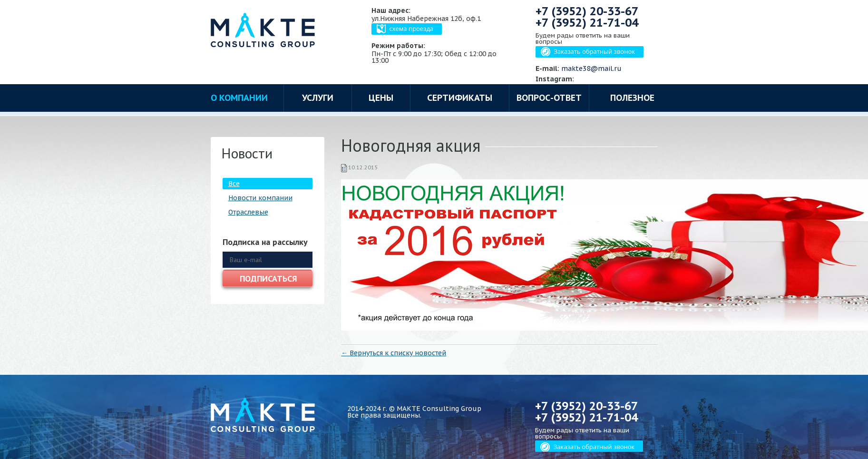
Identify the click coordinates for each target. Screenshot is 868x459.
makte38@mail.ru (591, 68)
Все (234, 184)
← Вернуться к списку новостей (394, 353)
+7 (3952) (587, 11)
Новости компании (260, 198)
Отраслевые (248, 212)
